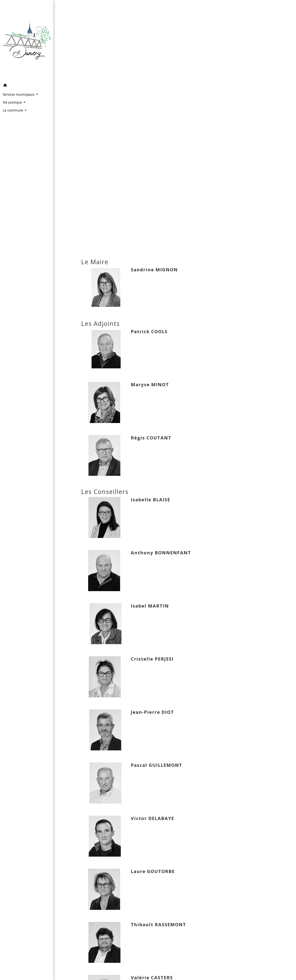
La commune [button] (13, 110)
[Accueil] (27, 41)
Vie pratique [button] (13, 102)
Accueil (132, 127)
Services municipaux (164, 127)
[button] (27, 86)
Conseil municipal (206, 127)
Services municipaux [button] (19, 94)
